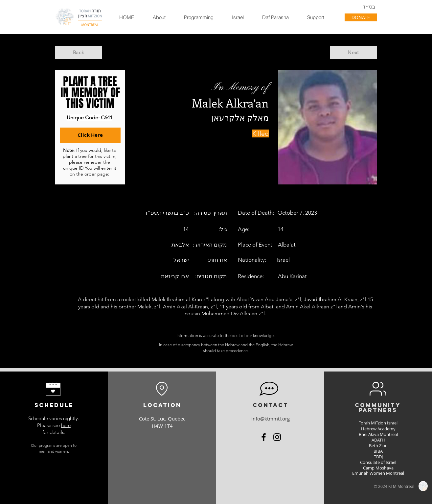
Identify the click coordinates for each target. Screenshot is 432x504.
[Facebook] (264, 437)
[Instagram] (277, 437)
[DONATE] (361, 17)
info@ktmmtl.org (271, 419)
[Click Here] (90, 135)
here (66, 425)
